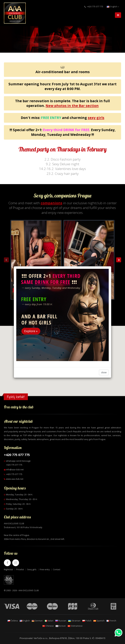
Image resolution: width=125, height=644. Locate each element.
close (104, 372)
